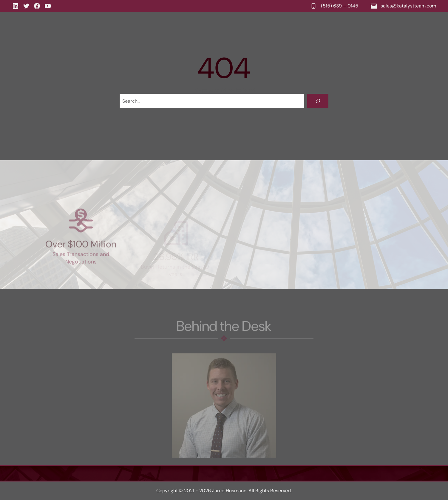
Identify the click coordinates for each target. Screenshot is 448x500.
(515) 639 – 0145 (340, 6)
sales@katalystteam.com (408, 6)
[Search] (318, 101)
